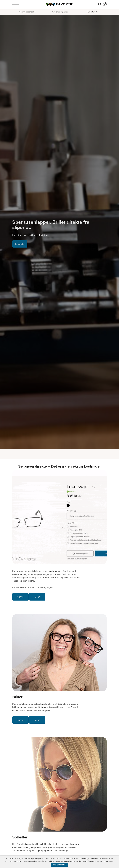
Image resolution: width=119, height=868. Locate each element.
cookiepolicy (108, 861)
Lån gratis (20, 244)
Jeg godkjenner (59, 865)
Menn (37, 597)
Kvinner (21, 597)
